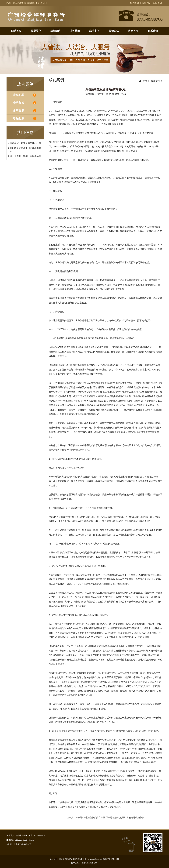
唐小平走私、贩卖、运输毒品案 (25, 156)
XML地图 (115, 859)
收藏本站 (146, 3)
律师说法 (114, 31)
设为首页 (135, 3)
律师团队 (55, 31)
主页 (145, 81)
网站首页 (16, 31)
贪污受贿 (19, 111)
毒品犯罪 (19, 118)
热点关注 (133, 31)
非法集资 (19, 103)
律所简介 (36, 31)
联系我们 (153, 31)
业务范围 (75, 31)
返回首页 (158, 3)
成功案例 (94, 31)
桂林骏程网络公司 (90, 863)
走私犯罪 (19, 95)
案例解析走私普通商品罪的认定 (25, 143)
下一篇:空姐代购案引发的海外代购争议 (125, 818)
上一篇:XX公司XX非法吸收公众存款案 (86, 818)
